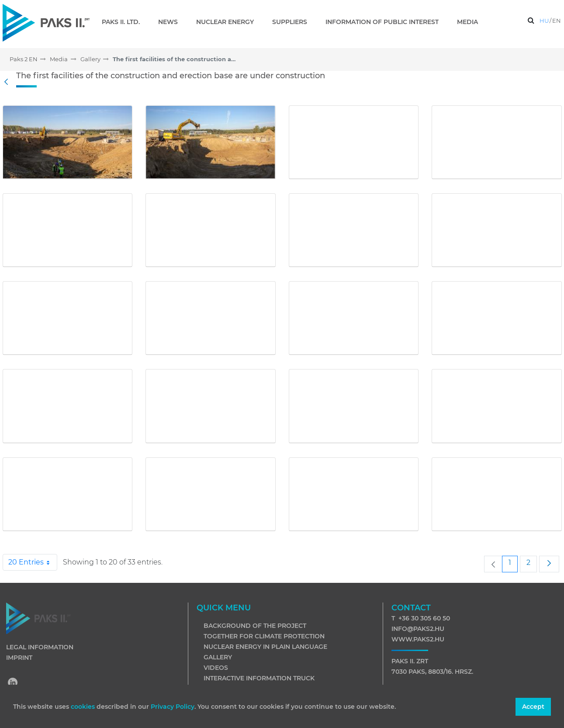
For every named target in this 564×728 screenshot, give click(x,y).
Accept (533, 707)
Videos (216, 668)
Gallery (218, 657)
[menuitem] (124, 22)
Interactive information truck (259, 678)
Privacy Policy (173, 707)
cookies (84, 707)
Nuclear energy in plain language (265, 647)
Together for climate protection (264, 636)
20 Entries (33, 562)
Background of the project (255, 626)
